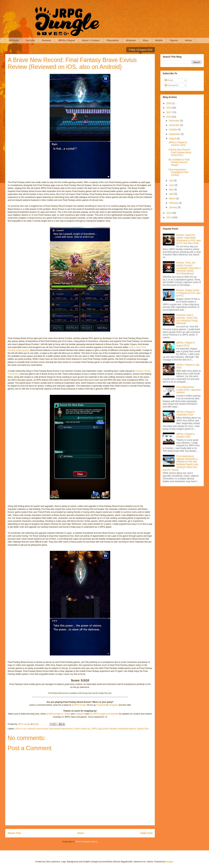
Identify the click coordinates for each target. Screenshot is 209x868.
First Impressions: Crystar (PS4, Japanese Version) (189, 390)
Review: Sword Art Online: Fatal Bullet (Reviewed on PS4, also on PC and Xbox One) (189, 239)
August (173, 138)
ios (89, 729)
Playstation (113, 40)
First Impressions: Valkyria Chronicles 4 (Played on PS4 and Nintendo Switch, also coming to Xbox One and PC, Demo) (181, 463)
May (171, 189)
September (175, 134)
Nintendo (131, 40)
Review (113, 729)
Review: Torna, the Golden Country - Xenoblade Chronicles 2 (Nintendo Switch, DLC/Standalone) (189, 268)
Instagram (113, 705)
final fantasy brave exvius (61, 729)
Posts (169, 80)
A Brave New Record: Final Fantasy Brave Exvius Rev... (180, 152)
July (171, 180)
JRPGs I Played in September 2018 (186, 413)
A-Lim (24, 729)
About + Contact (91, 40)
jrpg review (103, 729)
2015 (169, 213)
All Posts (14, 40)
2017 (169, 112)
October (173, 129)
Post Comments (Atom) (86, 842)
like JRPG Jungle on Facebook (104, 714)
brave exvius (42, 729)
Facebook (101, 705)
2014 (169, 217)
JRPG (94, 729)
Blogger (170, 862)
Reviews (47, 40)
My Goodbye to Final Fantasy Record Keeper (179, 162)
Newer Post (14, 833)
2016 (18, 729)
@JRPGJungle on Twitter (58, 714)
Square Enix (143, 729)
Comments (172, 85)
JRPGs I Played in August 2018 (186, 344)
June (172, 185)
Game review (80, 729)
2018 (169, 108)
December (175, 121)
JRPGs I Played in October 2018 (186, 435)
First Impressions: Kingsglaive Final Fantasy (178, 172)
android (31, 729)
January (173, 207)
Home (81, 833)
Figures (174, 40)
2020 (169, 103)
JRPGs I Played (67, 40)
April (172, 194)
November (175, 125)
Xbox (145, 40)
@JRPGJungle (79, 705)
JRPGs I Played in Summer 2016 (178, 144)
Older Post (146, 833)
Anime (189, 40)
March (173, 198)
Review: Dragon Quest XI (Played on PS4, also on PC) (188, 293)
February (174, 203)
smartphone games (127, 729)
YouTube (30, 40)
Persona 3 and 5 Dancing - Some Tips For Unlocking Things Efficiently (187, 319)
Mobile (159, 40)
